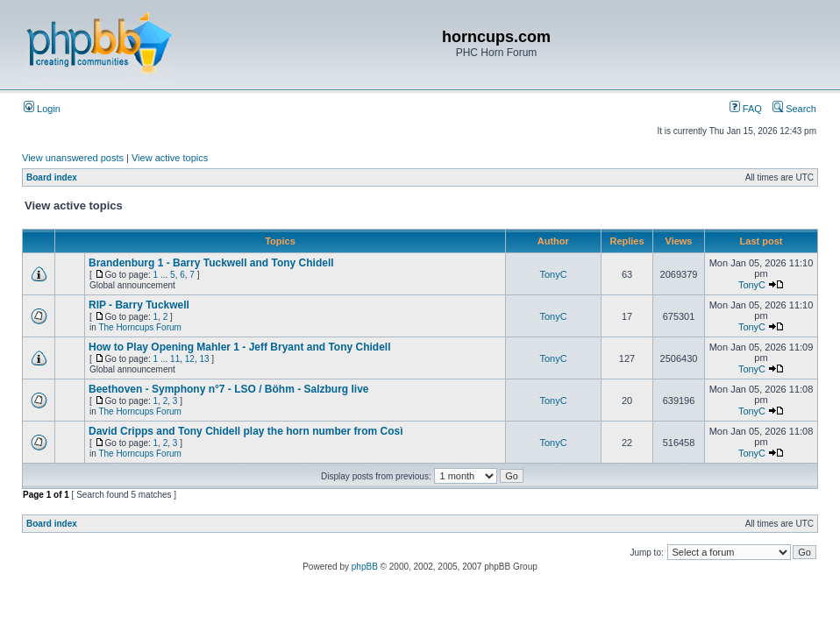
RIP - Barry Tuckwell (139, 305)
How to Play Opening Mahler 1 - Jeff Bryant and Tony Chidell (239, 347)
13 (204, 359)
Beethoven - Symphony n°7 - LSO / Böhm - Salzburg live (229, 389)
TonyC (553, 274)
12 (190, 359)
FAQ (746, 109)
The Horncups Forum (139, 327)
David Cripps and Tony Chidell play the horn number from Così (246, 431)
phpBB (365, 567)
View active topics (170, 158)
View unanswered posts (73, 158)
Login (42, 109)
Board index (52, 177)
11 (175, 359)
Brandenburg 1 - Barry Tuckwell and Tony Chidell (211, 263)
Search (794, 109)
